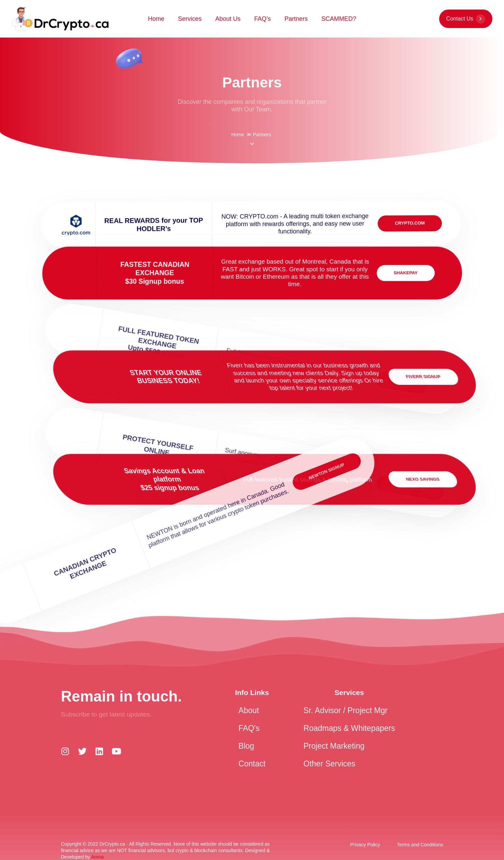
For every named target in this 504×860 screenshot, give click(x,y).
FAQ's (249, 728)
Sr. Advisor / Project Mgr (345, 710)
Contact (252, 764)
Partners (296, 19)
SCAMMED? (339, 19)
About (249, 710)
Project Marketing (334, 746)
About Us (228, 19)
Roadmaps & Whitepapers (349, 728)
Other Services (329, 764)
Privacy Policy (365, 845)
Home (156, 19)
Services (190, 19)
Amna (97, 857)
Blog (246, 746)
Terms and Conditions (420, 845)
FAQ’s (263, 19)
